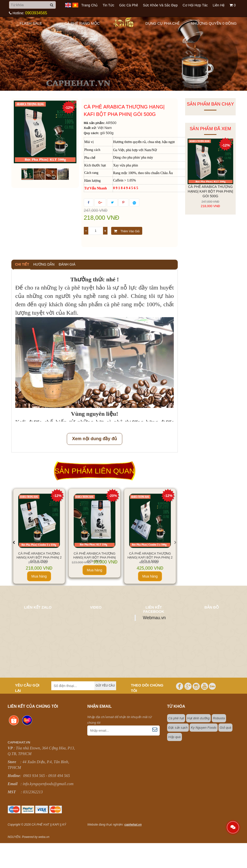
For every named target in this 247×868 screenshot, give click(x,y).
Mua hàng (39, 576)
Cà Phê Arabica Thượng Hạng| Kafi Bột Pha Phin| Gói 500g (210, 191)
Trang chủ (89, 5)
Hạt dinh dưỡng (199, 718)
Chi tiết (22, 264)
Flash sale (31, 23)
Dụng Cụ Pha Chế (162, 23)
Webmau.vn (154, 618)
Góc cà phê (128, 5)
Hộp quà (175, 737)
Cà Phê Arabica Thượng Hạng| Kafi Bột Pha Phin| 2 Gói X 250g (39, 557)
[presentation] (14, 542)
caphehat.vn (133, 825)
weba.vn (44, 837)
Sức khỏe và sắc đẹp (160, 5)
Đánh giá (67, 264)
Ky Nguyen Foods (203, 728)
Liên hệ (219, 5)
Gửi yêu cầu (105, 686)
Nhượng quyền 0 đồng (214, 23)
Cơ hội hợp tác (195, 5)
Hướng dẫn (44, 264)
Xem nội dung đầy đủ (94, 439)
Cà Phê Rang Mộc (82, 23)
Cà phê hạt (176, 718)
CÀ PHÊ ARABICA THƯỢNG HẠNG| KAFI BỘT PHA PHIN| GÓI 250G (94, 557)
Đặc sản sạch (178, 728)
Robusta (219, 718)
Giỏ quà (225, 728)
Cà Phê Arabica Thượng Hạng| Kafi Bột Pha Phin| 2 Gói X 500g (150, 557)
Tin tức (108, 5)
